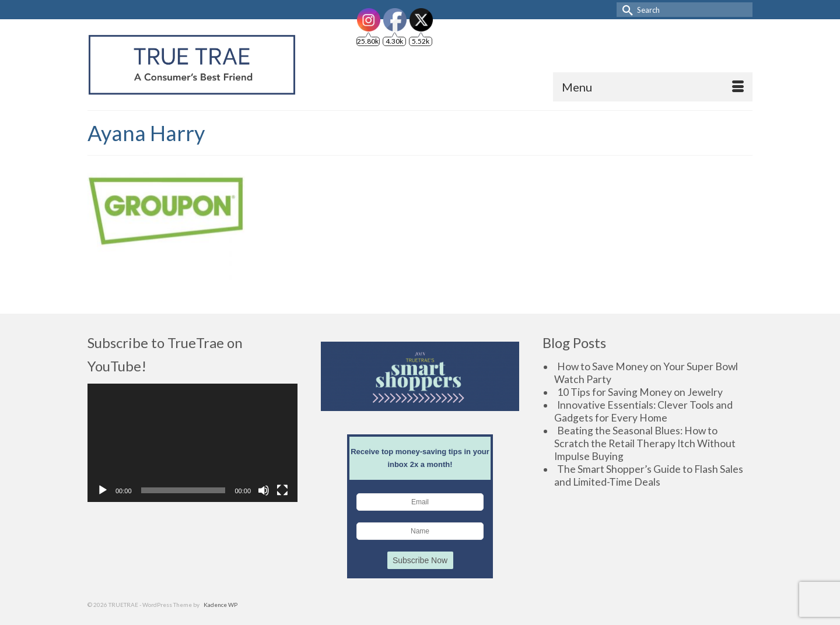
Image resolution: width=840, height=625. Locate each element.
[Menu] (653, 87)
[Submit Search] (625, 10)
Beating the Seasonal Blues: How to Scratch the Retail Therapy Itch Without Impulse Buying (645, 443)
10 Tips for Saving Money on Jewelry (640, 392)
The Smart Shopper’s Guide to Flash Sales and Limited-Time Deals (649, 475)
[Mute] (264, 490)
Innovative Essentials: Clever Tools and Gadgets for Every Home (643, 411)
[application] (192, 443)
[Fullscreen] (282, 490)
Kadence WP (220, 605)
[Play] (103, 490)
